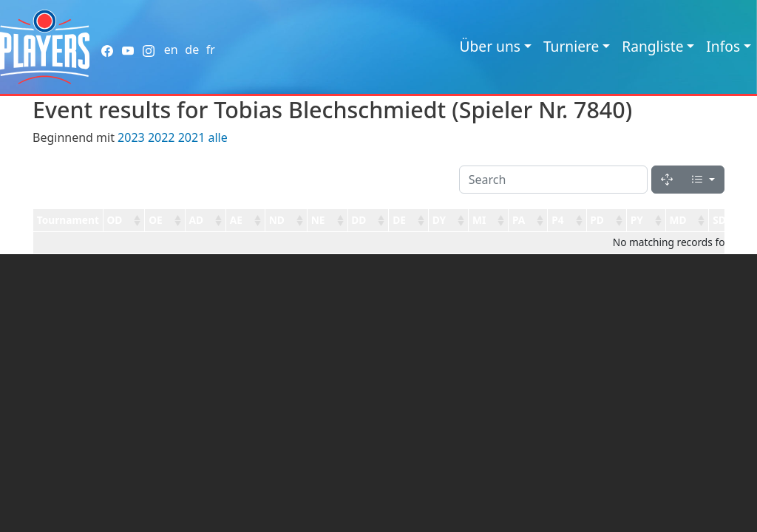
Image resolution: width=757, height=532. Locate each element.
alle (217, 137)
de (192, 50)
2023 (131, 137)
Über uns (490, 46)
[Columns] (703, 180)
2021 (192, 137)
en (171, 50)
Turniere (571, 46)
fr (211, 50)
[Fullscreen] (667, 180)
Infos (723, 46)
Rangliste (652, 46)
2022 (162, 137)
